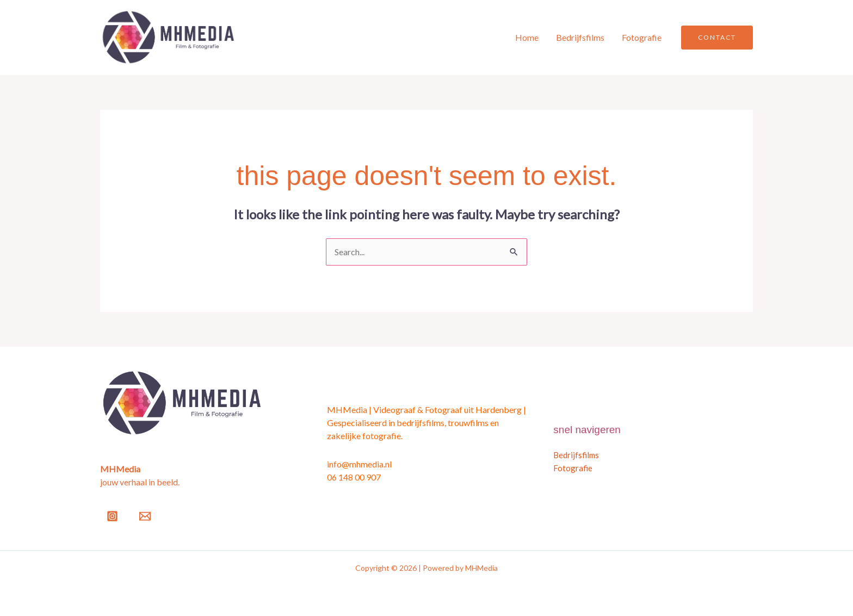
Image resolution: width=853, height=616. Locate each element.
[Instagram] (112, 516)
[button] (717, 38)
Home (527, 37)
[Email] (145, 516)
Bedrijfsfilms (580, 37)
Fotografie (642, 37)
